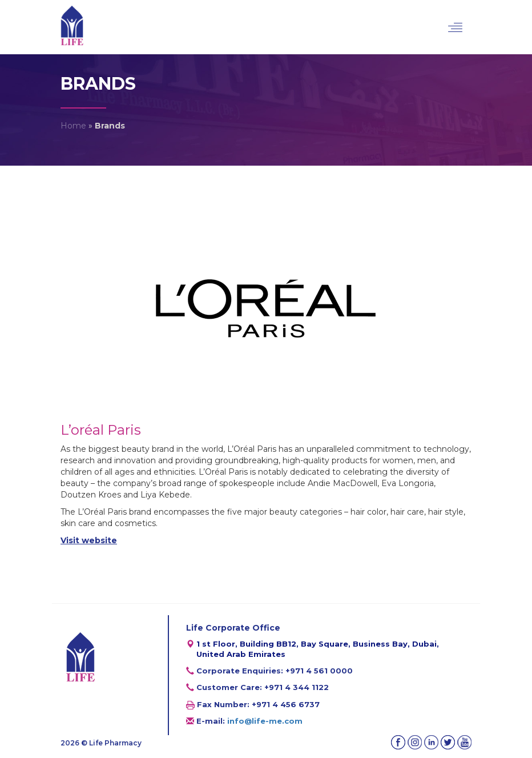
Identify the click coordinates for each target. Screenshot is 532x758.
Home (73, 126)
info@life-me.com (265, 721)
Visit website (89, 540)
